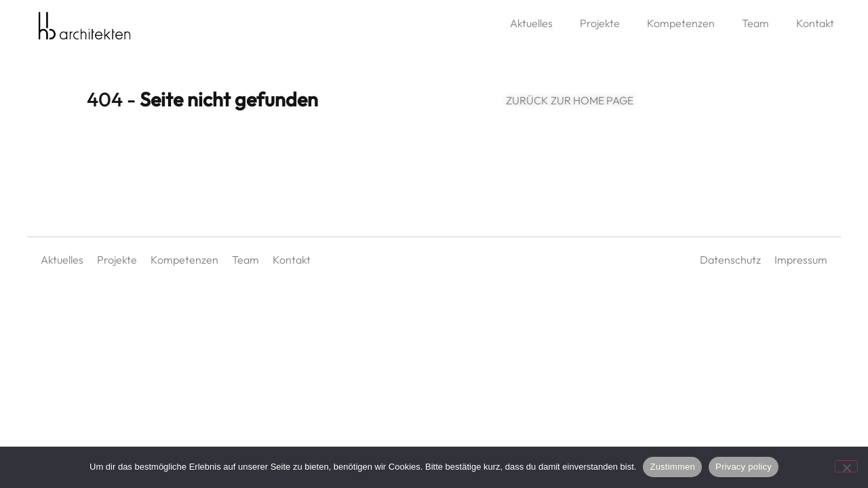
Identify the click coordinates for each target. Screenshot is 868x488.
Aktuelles (531, 23)
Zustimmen (672, 467)
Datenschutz (730, 264)
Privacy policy (744, 467)
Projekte (600, 23)
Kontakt (815, 23)
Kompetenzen (681, 23)
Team (755, 23)
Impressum (801, 264)
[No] (846, 466)
